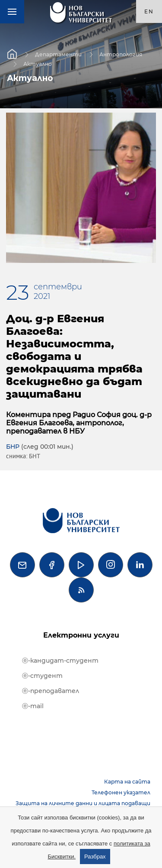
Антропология (121, 54)
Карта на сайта (127, 782)
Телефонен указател (121, 792)
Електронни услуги (81, 635)
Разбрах (95, 857)
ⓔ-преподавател (51, 691)
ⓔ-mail (33, 706)
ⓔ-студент (42, 676)
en (149, 11)
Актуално (38, 63)
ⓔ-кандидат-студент (60, 661)
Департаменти (58, 54)
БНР (13, 447)
